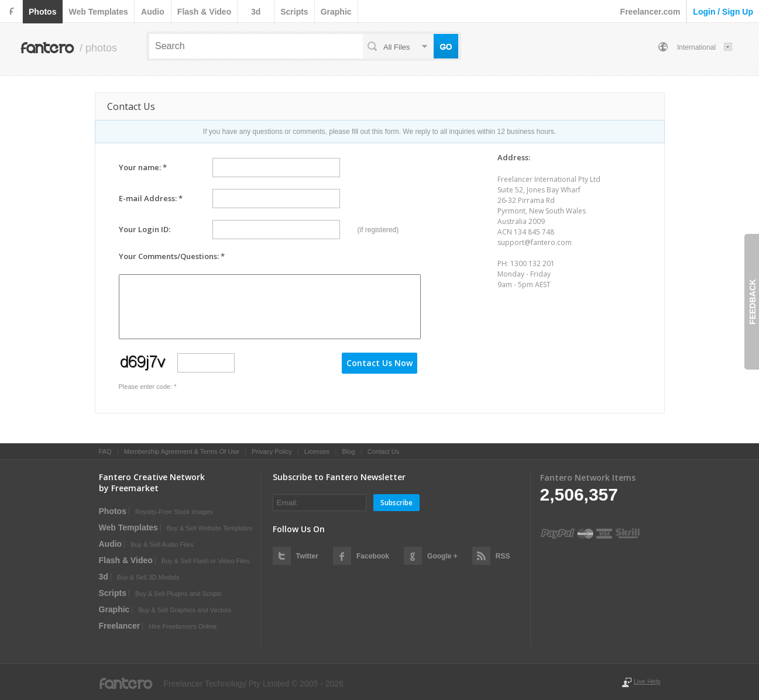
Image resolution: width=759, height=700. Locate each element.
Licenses (317, 451)
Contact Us (383, 451)
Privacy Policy (272, 451)
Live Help (647, 681)
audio (153, 12)
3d (256, 12)
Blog (348, 451)
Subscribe (396, 503)
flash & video (204, 12)
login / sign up (723, 12)
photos (42, 12)
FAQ (105, 451)
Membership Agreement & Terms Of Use (182, 451)
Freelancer (120, 626)
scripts (294, 12)
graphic (336, 12)
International (696, 47)
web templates (98, 12)
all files (397, 47)
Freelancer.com (650, 12)
